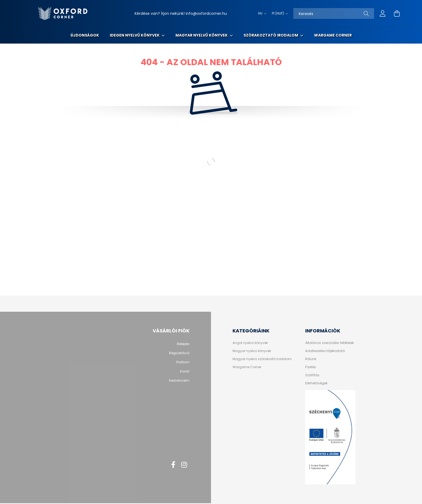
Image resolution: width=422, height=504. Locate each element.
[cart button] (397, 13)
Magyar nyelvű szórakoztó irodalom (262, 359)
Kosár (185, 371)
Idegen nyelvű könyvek (135, 35)
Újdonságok (85, 35)
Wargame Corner (333, 35)
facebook (173, 465)
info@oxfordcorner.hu (206, 13)
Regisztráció (179, 353)
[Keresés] (334, 13)
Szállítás (312, 375)
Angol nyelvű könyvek (250, 343)
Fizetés (311, 367)
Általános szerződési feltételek (330, 343)
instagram (184, 465)
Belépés (183, 344)
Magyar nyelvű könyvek (202, 35)
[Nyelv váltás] (261, 13)
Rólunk (311, 359)
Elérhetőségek (316, 383)
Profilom (183, 362)
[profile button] (383, 13)
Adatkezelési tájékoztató (325, 351)
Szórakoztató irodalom (271, 35)
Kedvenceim (179, 381)
